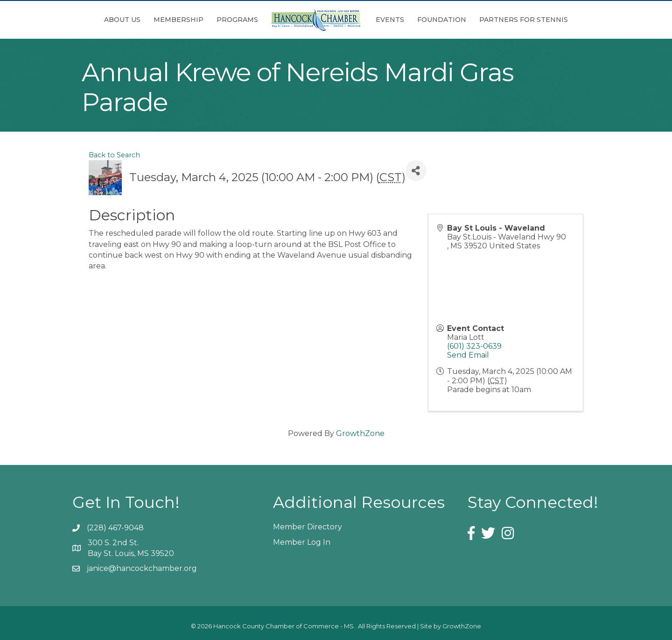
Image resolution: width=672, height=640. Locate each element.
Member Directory (308, 527)
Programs (237, 20)
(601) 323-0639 (474, 346)
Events (390, 20)
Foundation (442, 20)
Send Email (468, 355)
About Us (122, 20)
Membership (178, 20)
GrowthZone (360, 433)
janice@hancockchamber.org (142, 568)
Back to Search (114, 155)
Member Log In (302, 542)
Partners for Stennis (524, 20)
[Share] (416, 171)
